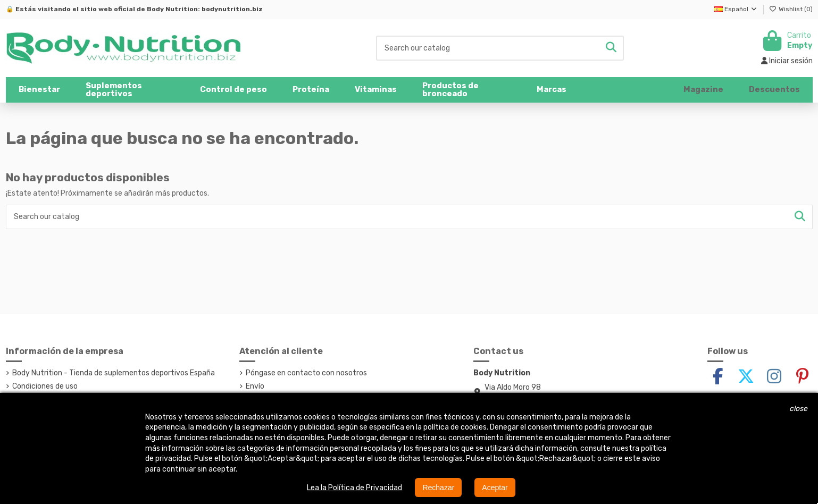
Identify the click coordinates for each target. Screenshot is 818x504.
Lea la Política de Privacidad (354, 488)
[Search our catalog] (611, 48)
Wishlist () (791, 9)
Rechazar (438, 488)
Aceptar (495, 488)
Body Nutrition (172, 9)
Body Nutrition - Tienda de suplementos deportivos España (114, 373)
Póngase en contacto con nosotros (306, 373)
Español (736, 9)
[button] (130, 90)
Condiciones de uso (45, 386)
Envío (255, 386)
